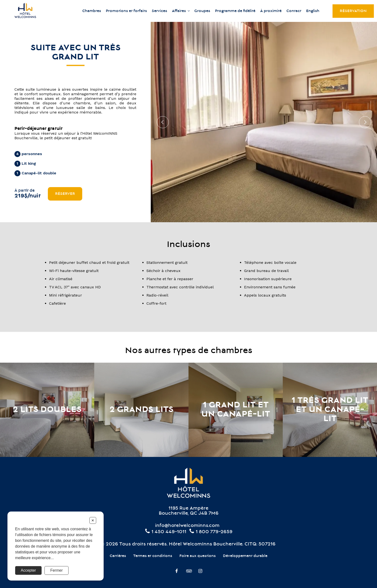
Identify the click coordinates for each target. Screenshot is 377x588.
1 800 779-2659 (211, 532)
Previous (163, 122)
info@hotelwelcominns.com (187, 526)
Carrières (118, 556)
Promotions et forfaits (126, 11)
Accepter (28, 570)
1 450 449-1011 (165, 532)
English (313, 11)
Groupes (202, 11)
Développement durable (245, 556)
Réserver (65, 194)
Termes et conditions (153, 556)
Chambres (92, 11)
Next (365, 122)
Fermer (57, 570)
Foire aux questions (198, 556)
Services (159, 11)
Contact (294, 11)
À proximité (271, 11)
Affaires (179, 11)
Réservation (353, 11)
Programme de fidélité (235, 11)
